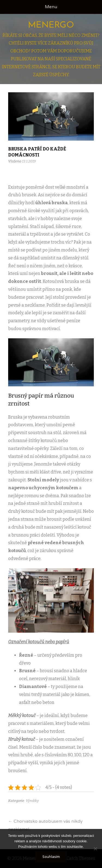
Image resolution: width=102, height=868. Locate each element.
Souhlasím (51, 857)
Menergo (51, 25)
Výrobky (32, 801)
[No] (95, 849)
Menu (51, 7)
